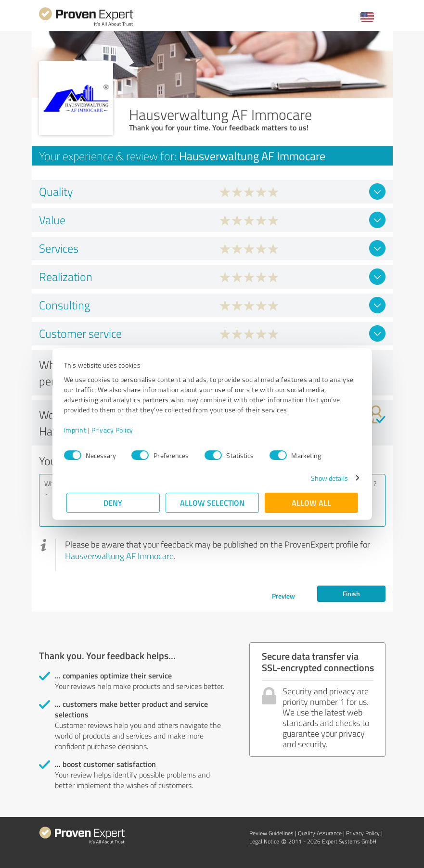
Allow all (311, 503)
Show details (327, 478)
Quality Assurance (320, 833)
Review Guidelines (271, 833)
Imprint (78, 430)
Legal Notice (264, 841)
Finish (351, 594)
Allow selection (212, 503)
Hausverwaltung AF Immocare (119, 556)
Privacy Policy (115, 430)
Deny (113, 503)
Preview (283, 596)
